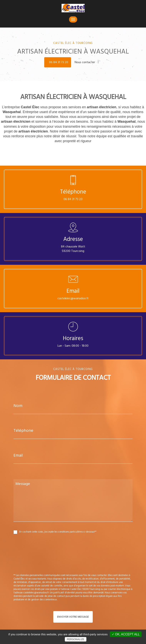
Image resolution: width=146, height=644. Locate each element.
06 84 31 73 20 (59, 62)
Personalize (76, 639)
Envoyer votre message (73, 617)
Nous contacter (87, 62)
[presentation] (54, 562)
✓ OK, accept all (126, 634)
